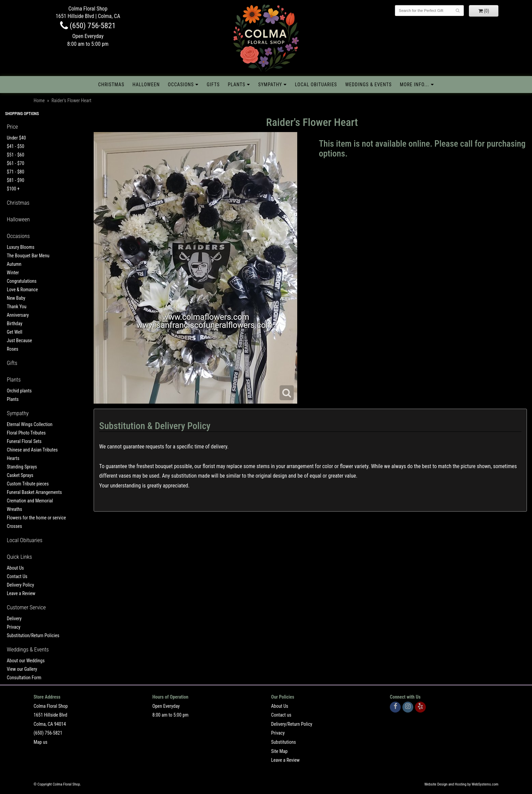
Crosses (14, 526)
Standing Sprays (22, 467)
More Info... (414, 85)
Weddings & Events (368, 85)
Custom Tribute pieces (28, 484)
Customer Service (26, 607)
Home (39, 100)
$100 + (13, 189)
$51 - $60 (15, 155)
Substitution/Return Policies (33, 635)
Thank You (17, 307)
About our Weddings (26, 661)
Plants (236, 85)
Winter (13, 273)
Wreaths (14, 509)
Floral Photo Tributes (26, 433)
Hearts (13, 458)
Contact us (281, 715)
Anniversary (18, 315)
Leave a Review (21, 593)
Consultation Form (24, 678)
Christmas (111, 85)
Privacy (14, 627)
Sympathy (270, 85)
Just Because (19, 340)
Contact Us (17, 576)
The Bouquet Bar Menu (28, 256)
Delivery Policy (20, 585)
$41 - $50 (15, 146)
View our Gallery (22, 669)
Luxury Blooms (21, 247)
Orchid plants (19, 391)
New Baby (16, 298)
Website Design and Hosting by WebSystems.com (461, 784)
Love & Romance (22, 290)
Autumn (14, 264)
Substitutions (283, 742)
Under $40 (16, 138)
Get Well (15, 332)
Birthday (15, 324)
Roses (13, 349)
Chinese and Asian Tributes (32, 450)
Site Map (279, 751)
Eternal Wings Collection (30, 424)
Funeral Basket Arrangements (34, 492)
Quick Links (19, 557)
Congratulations (22, 281)
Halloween (146, 85)
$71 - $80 (15, 172)
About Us (15, 568)
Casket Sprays (20, 475)
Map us (41, 742)
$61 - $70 (15, 163)
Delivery (14, 618)
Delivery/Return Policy (292, 724)
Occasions (181, 85)
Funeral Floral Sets (24, 441)
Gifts (213, 85)
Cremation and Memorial (30, 501)
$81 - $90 (15, 180)
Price (12, 127)
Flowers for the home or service (36, 518)
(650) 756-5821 (88, 25)
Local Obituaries (316, 85)
